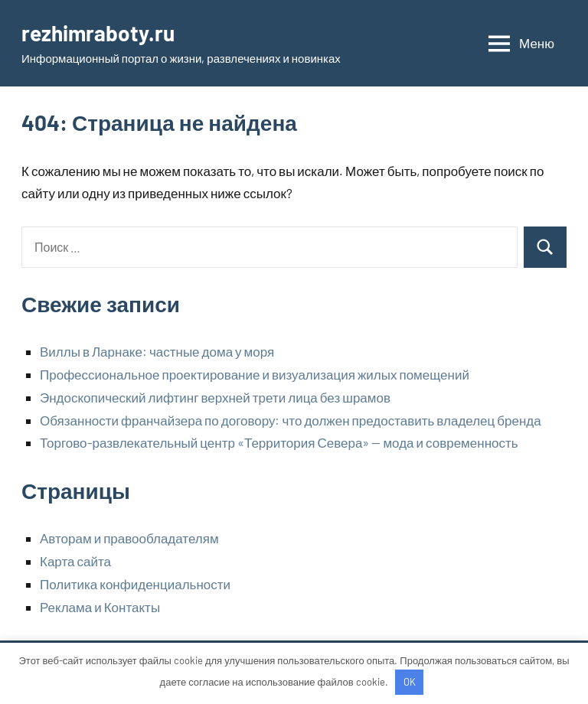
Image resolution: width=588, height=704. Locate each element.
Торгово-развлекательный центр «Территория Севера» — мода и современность (279, 442)
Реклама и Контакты (100, 607)
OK (410, 682)
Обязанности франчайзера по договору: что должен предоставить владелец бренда (291, 420)
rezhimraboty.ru (98, 33)
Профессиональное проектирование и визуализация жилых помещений (255, 374)
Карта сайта (75, 561)
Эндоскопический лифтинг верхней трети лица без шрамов (215, 397)
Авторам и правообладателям (129, 538)
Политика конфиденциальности (135, 584)
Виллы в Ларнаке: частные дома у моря (157, 351)
